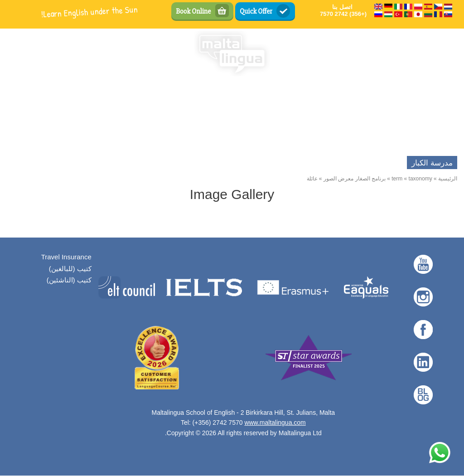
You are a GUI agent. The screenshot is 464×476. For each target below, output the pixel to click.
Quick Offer (256, 11)
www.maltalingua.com (275, 423)
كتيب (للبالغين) (70, 269)
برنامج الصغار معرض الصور (355, 179)
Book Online (193, 11)
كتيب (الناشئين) (69, 280)
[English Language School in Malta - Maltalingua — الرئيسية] (232, 53)
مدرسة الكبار (432, 163)
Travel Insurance (66, 257)
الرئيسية (448, 179)
